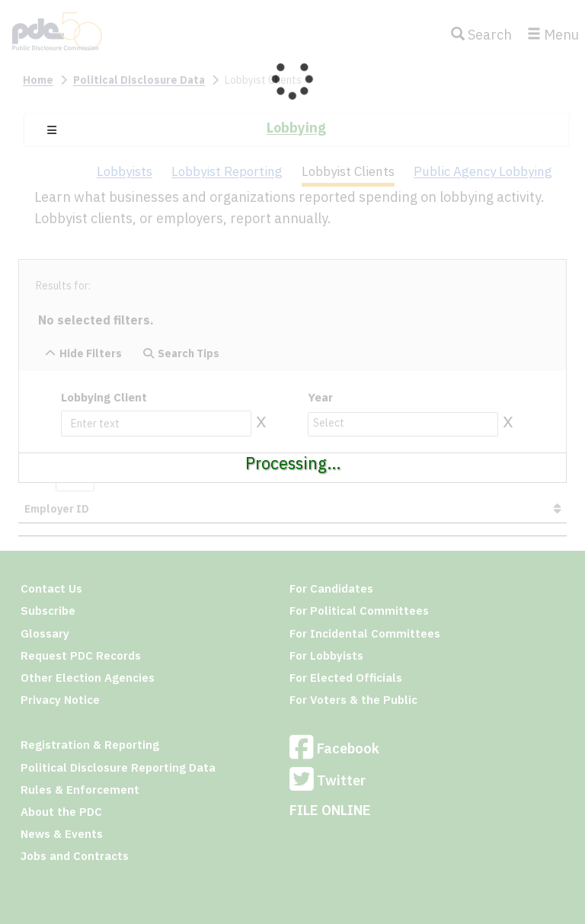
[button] (52, 130)
